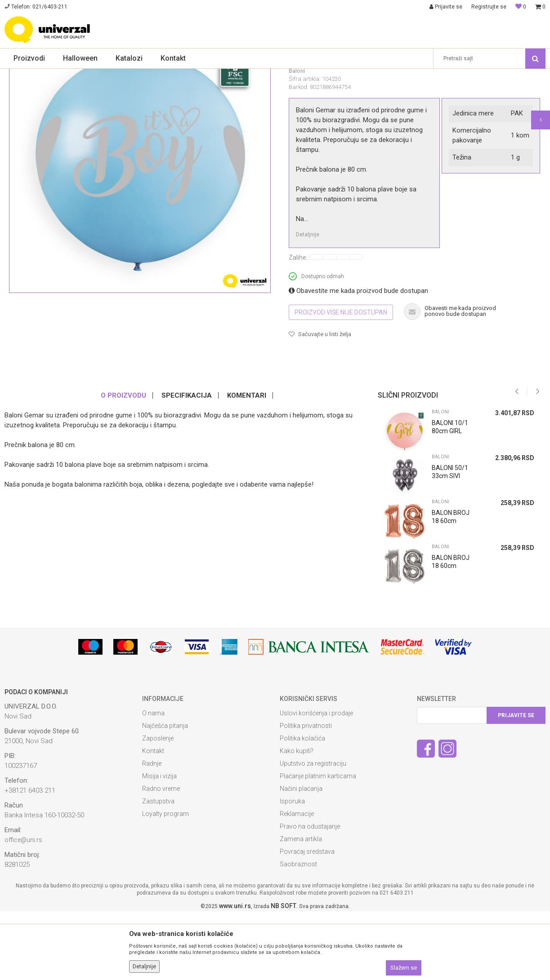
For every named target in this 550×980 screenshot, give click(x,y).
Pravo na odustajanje (310, 895)
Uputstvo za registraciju (313, 832)
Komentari (247, 464)
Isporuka (292, 870)
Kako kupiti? (297, 820)
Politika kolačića (302, 807)
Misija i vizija (159, 845)
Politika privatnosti (306, 794)
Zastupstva (158, 870)
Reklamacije (297, 882)
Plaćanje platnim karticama (318, 845)
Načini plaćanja (301, 857)
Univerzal (16, 75)
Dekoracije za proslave (121, 75)
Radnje (152, 832)
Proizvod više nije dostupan (341, 381)
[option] (458, 568)
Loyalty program (165, 882)
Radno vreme (161, 857)
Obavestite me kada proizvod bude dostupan (358, 359)
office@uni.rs (23, 909)
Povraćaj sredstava (307, 920)
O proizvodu (123, 464)
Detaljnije (308, 303)
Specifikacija (187, 464)
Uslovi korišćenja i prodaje (316, 782)
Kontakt (153, 820)
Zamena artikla (301, 908)
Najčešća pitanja (165, 794)
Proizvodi (46, 75)
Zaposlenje (158, 807)
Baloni (164, 75)
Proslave (75, 75)
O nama (153, 782)
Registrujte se (489, 7)
